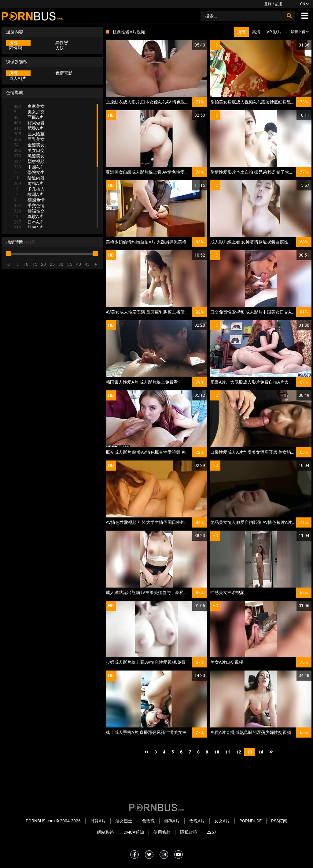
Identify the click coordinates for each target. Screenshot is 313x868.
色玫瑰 (148, 821)
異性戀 (62, 43)
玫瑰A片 (197, 821)
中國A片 (28, 167)
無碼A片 (172, 821)
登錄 (268, 4)
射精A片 (28, 183)
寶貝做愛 (29, 123)
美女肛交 (29, 112)
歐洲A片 (28, 194)
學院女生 (29, 172)
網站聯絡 (105, 832)
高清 (256, 32)
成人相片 (18, 78)
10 (217, 752)
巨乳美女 (29, 139)
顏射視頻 (29, 161)
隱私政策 (189, 832)
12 (239, 752)
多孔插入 (29, 189)
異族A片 (28, 216)
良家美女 (29, 106)
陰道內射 (29, 178)
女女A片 (222, 821)
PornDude (250, 821)
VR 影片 (274, 32)
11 (228, 752)
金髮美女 (29, 145)
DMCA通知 (134, 832)
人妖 (60, 48)
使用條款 (162, 832)
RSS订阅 (279, 821)
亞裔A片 (28, 117)
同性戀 (16, 48)
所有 (13, 43)
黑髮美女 (29, 156)
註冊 (279, 4)
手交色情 (29, 205)
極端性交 (29, 211)
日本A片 (28, 222)
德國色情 (29, 200)
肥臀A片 (28, 128)
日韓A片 (98, 821)
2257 (212, 832)
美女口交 (29, 150)
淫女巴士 (124, 821)
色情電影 (64, 73)
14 (261, 752)
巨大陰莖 (29, 134)
